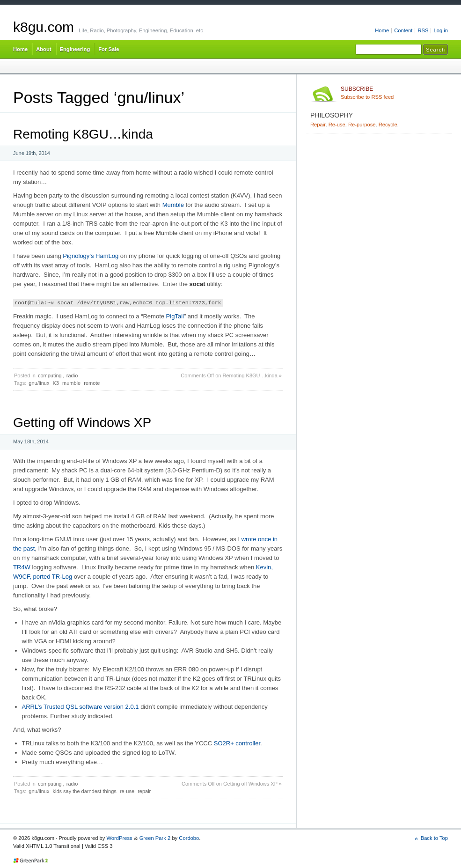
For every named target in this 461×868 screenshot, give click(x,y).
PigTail (175, 316)
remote (92, 383)
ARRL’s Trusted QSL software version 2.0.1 (80, 707)
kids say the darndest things (84, 791)
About (44, 49)
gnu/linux (39, 383)
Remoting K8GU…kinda (83, 134)
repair (144, 791)
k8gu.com (44, 27)
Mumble (173, 205)
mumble (71, 383)
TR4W (22, 567)
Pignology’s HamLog (91, 256)
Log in (441, 30)
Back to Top (434, 838)
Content (403, 30)
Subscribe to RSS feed (394, 93)
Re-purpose (362, 125)
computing (50, 375)
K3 (55, 383)
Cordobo (189, 838)
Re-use (337, 125)
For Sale (109, 49)
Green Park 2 (155, 838)
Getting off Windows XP (82, 423)
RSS (423, 30)
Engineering (75, 49)
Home (382, 30)
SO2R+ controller (237, 743)
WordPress (119, 838)
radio (72, 375)
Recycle (388, 125)
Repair (318, 125)
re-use (127, 791)
